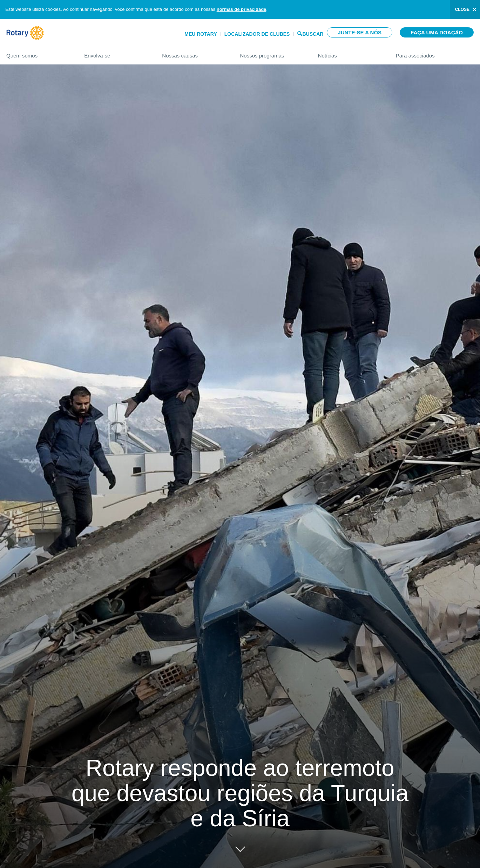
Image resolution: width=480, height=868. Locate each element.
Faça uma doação (437, 32)
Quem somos (38, 53)
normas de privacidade (242, 9)
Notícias (350, 53)
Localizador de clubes (257, 34)
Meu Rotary (201, 34)
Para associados (435, 53)
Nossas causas (194, 53)
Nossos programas (272, 53)
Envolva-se (116, 53)
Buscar (313, 33)
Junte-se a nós (360, 32)
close (462, 9)
